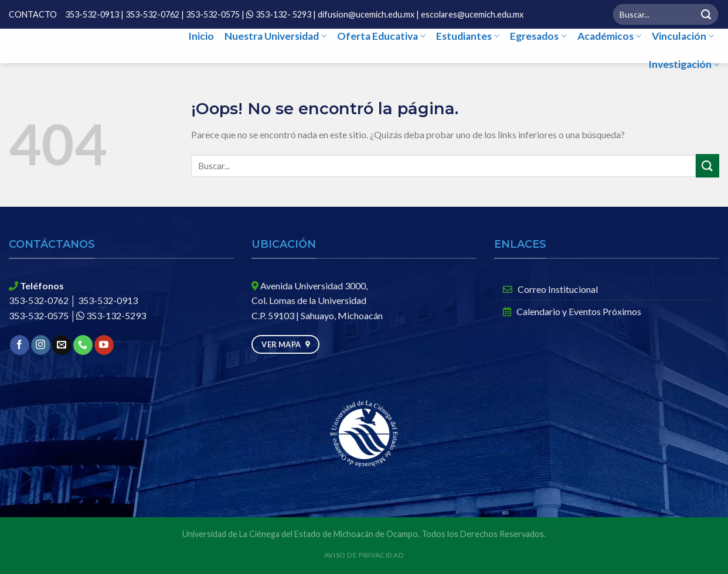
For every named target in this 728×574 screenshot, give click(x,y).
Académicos (609, 36)
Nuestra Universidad (275, 36)
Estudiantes (468, 36)
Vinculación (683, 36)
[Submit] (706, 15)
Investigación (684, 64)
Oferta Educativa (381, 36)
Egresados (538, 36)
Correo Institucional (550, 289)
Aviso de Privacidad (364, 555)
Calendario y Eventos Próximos (572, 311)
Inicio (201, 36)
